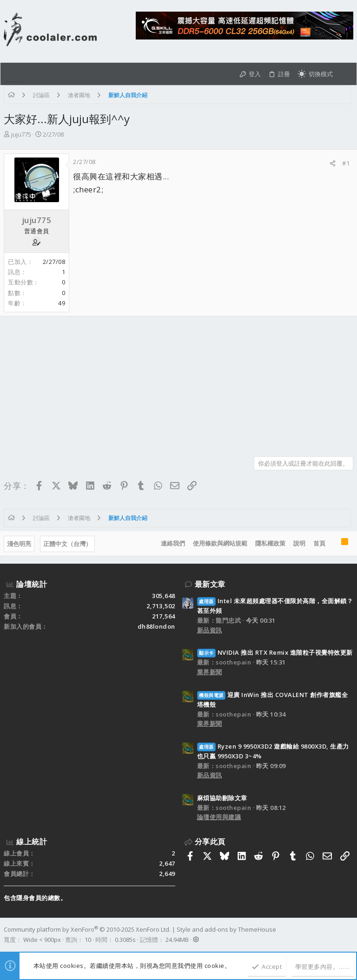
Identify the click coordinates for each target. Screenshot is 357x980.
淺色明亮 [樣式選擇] (19, 544)
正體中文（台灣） (67, 544)
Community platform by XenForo (87, 929)
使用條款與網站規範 (220, 543)
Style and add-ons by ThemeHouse (226, 929)
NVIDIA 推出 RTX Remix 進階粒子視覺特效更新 (275, 652)
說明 (299, 543)
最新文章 (210, 584)
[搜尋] (345, 74)
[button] (13, 74)
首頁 (319, 543)
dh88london (156, 626)
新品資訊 (210, 630)
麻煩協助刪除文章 (222, 798)
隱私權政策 (270, 543)
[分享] (333, 163)
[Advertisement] (178, 383)
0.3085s (125, 940)
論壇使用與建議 (219, 817)
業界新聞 (210, 672)
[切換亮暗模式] (315, 74)
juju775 (21, 134)
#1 (346, 163)
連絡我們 (173, 543)
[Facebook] (349, 934)
